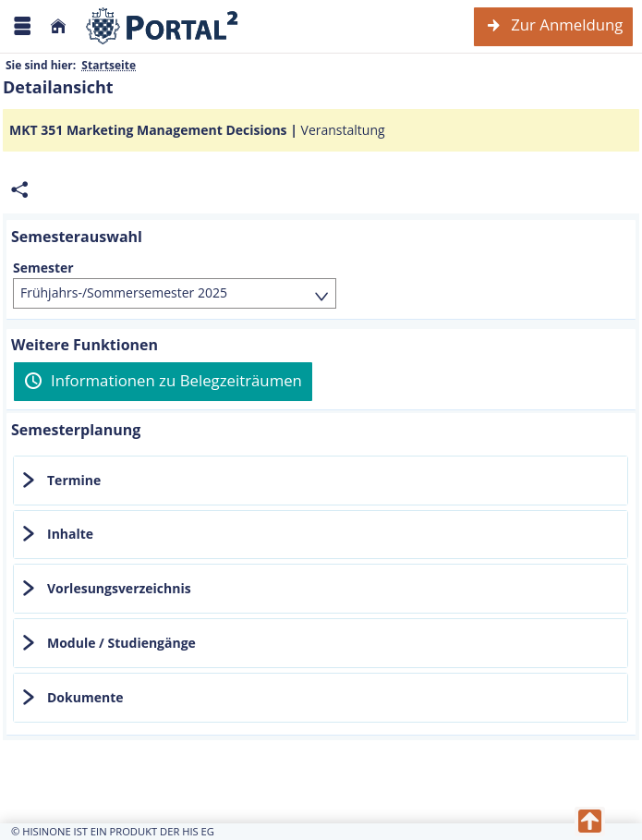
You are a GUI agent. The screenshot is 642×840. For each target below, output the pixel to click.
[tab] (321, 481)
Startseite (109, 65)
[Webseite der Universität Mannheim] (163, 26)
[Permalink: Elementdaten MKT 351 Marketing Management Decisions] (19, 190)
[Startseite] (58, 26)
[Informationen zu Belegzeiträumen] (163, 382)
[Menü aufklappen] (22, 26)
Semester (43, 268)
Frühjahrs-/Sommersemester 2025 (124, 292)
